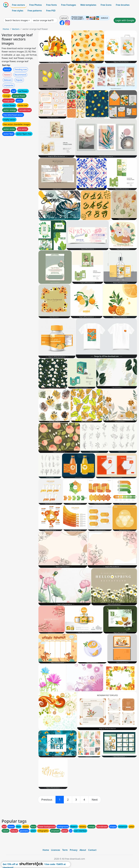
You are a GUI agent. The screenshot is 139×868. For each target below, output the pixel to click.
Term (65, 850)
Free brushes (123, 5)
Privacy (74, 850)
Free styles (18, 11)
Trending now (21, 69)
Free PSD (51, 11)
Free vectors (18, 5)
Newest (7, 75)
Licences (56, 850)
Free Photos (35, 5)
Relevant (8, 80)
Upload (64, 18)
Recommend (20, 75)
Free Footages (69, 5)
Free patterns (35, 11)
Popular (19, 80)
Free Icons (106, 5)
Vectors (16, 29)
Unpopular (9, 85)
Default (7, 69)
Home (6, 29)
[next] (95, 800)
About (83, 850)
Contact (92, 850)
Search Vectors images (16, 20)
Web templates (88, 5)
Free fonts (52, 5)
